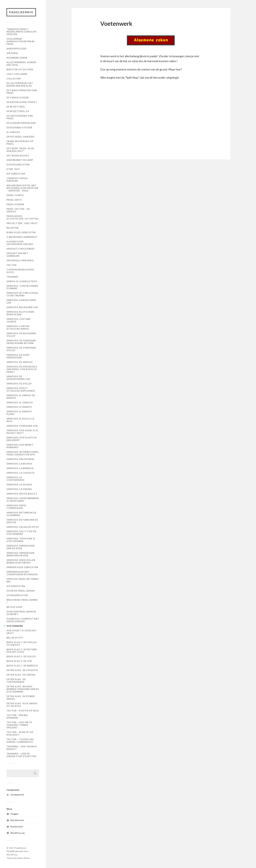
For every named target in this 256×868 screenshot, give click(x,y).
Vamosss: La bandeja (20, 468)
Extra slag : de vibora (21, 675)
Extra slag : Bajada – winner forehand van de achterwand (23, 689)
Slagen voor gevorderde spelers (20, 243)
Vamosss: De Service (20, 362)
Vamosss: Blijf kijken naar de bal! (20, 313)
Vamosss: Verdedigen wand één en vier (20, 554)
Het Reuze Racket (18, 156)
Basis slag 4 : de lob (19, 661)
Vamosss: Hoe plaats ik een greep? (22, 439)
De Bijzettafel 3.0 (18, 111)
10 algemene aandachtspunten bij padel (21, 41)
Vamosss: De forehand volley (21, 349)
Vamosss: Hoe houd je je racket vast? (22, 432)
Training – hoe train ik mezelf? (22, 748)
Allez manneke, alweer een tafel (21, 64)
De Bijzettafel (16, 107)
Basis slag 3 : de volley (21, 656)
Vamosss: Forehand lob (22, 426)
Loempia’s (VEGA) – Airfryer (18, 180)
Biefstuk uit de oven (20, 69)
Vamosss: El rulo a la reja (20, 420)
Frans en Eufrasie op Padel (20, 143)
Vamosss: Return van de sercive (22, 521)
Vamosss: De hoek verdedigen (18, 356)
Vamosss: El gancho (20, 403)
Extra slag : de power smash (21, 698)
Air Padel (12, 53)
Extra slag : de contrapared (16, 681)
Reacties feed (17, 827)
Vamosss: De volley (19, 384)
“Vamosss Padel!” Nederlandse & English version (22, 32)
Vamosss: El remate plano (19, 413)
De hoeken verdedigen (21, 123)
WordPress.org (17, 833)
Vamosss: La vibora (19, 489)
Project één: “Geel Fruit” (23, 223)
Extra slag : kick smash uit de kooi (22, 705)
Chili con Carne (17, 74)
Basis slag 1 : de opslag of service (22, 644)
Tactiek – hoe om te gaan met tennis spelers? (19, 725)
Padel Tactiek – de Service (18, 210)
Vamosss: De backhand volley (21, 335)
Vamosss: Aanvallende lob (21, 301)
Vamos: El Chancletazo (22, 281)
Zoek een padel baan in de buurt (21, 613)
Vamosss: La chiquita (20, 473)
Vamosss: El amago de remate (21, 397)
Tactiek (12, 265)
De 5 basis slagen (18, 98)
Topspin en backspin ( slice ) (20, 271)
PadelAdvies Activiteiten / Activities (23, 217)
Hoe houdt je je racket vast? (22, 632)
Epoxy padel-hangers (20, 137)
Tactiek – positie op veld (23, 711)
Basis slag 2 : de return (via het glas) (22, 651)
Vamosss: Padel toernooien (17, 507)
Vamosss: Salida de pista (23, 527)
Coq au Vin (14, 79)
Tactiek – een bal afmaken (17, 716)
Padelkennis (21, 12)
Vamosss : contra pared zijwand (22, 287)
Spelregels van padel (20, 260)
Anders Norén (23, 858)
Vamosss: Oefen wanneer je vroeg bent (23, 500)
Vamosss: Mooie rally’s (22, 494)
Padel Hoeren (15, 204)
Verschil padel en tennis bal (23, 580)
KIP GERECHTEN (16, 174)
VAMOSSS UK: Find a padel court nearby (23, 294)
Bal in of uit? (15, 638)
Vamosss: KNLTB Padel (21, 459)
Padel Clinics (15, 195)
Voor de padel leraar (21, 591)
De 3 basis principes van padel (22, 92)
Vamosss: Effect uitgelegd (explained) (21, 389)
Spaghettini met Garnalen (17, 255)
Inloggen (14, 814)
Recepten (13, 228)
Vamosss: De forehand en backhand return (21, 342)
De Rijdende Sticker (19, 128)
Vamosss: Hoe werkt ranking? (20, 446)
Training (12, 277)
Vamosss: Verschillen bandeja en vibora (21, 561)
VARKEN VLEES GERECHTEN (22, 567)
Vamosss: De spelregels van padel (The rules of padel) (22, 369)
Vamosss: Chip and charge (19, 320)
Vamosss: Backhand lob (22, 307)
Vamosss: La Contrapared (16, 479)
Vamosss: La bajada (19, 464)
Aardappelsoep (17, 49)
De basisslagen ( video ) (22, 102)
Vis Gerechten (16, 586)
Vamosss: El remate (19, 407)
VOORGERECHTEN (17, 595)
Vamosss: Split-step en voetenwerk (21, 533)
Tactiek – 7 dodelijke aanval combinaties (20, 741)
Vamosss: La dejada (19, 485)
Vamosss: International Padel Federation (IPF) (23, 453)
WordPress (12, 855)
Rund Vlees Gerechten (21, 232)
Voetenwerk (15, 626)
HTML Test (13, 169)
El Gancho (13, 132)
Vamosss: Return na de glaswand (21, 514)
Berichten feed (17, 820)
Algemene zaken (17, 58)
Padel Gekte (14, 200)
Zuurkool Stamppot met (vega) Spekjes (23, 620)
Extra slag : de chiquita (22, 670)
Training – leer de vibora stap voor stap (21, 755)
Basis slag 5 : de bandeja (22, 666)
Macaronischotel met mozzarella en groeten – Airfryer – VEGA (22, 188)
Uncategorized (17, 795)
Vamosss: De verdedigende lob (18, 378)
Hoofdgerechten (18, 165)
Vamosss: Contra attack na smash (18, 327)
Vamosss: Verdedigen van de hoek (20, 547)
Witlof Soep (14, 607)
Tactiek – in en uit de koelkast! (20, 733)
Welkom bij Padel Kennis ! (22, 601)
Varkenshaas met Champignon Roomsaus (22, 573)
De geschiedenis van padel (20, 117)
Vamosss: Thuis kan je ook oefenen (21, 540)
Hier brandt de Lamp (20, 160)
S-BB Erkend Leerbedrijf (22, 237)
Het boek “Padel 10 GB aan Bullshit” (20, 150)
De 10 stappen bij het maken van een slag (20, 84)
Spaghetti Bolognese (21, 249)
